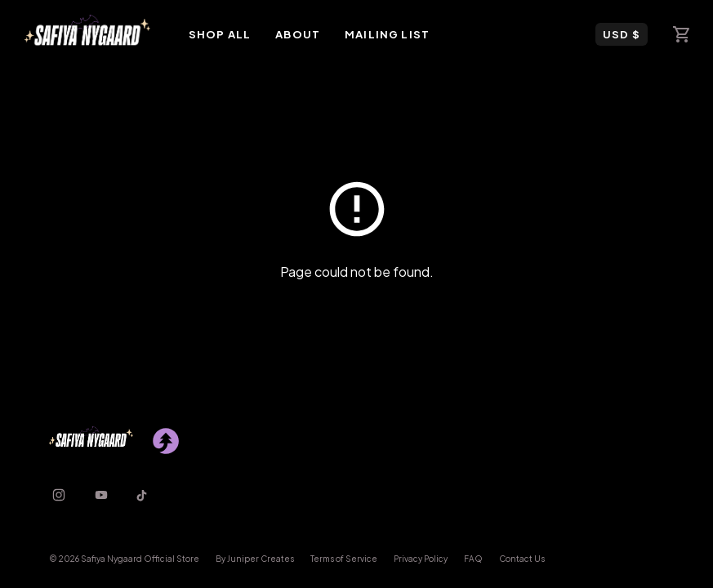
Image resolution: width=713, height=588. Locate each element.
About (298, 34)
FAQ (473, 559)
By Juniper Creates (255, 559)
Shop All (220, 34)
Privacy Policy (421, 559)
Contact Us (522, 559)
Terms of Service (344, 559)
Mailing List (387, 34)
